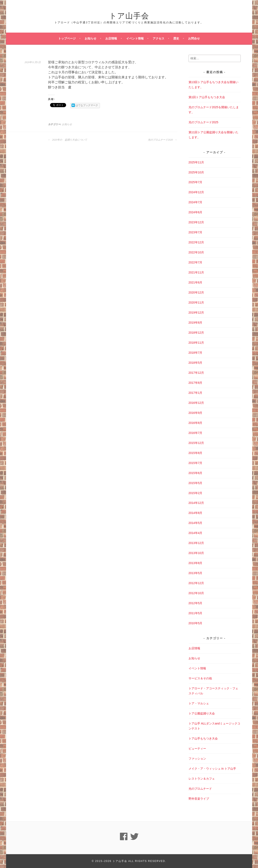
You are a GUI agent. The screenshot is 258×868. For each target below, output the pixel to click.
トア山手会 (129, 15)
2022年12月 (196, 242)
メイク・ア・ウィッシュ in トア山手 (212, 769)
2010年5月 (196, 623)
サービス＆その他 (200, 678)
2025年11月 (196, 162)
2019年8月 (196, 323)
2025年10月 (196, 172)
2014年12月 (196, 503)
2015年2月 (196, 493)
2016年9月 (196, 413)
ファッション (197, 759)
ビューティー (197, 749)
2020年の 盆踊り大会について (68, 140)
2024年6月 (196, 212)
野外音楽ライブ (199, 799)
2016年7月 (196, 433)
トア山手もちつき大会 (203, 738)
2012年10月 (196, 593)
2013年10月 (196, 553)
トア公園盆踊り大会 (202, 713)
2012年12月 (196, 583)
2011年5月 (196, 613)
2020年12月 (196, 292)
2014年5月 (196, 523)
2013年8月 (196, 563)
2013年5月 (196, 573)
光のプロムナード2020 (162, 140)
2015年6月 (196, 473)
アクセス (159, 38)
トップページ (67, 38)
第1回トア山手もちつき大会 (207, 97)
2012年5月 (196, 603)
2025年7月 (196, 182)
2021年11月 (196, 272)
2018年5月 (196, 363)
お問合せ (194, 38)
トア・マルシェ (199, 703)
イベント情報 (135, 38)
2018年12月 (196, 333)
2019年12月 (196, 313)
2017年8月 (196, 383)
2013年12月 (196, 543)
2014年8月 (196, 513)
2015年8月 (196, 453)
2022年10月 (196, 252)
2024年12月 (196, 192)
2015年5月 (196, 483)
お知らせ (91, 38)
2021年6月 (196, 282)
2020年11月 (196, 302)
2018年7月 (196, 353)
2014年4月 (196, 533)
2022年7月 (196, 262)
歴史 (176, 38)
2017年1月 (196, 393)
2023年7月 (196, 232)
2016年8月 (196, 423)
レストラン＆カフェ (202, 779)
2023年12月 (196, 222)
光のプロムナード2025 (203, 122)
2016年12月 (196, 403)
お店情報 (111, 38)
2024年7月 (196, 202)
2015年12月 (196, 443)
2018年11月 (196, 343)
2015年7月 (196, 463)
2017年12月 (196, 373)
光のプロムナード (200, 789)
